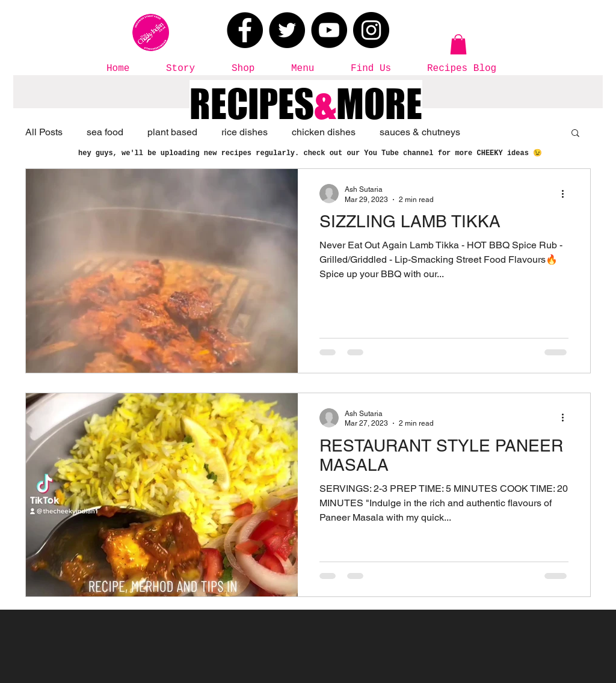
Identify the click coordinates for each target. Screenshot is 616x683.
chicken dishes (324, 132)
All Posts (44, 132)
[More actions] (567, 194)
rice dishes (245, 132)
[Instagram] (371, 30)
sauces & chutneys (420, 132)
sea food (105, 132)
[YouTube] (329, 30)
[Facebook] (245, 30)
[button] (458, 44)
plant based (172, 132)
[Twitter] (287, 30)
